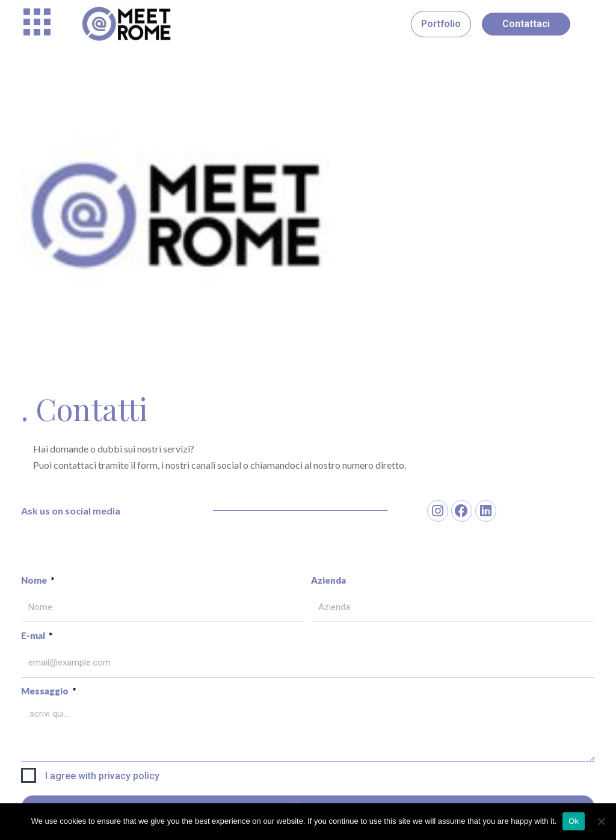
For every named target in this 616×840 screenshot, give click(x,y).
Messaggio (46, 691)
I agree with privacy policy (102, 776)
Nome (35, 580)
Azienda (328, 580)
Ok (574, 821)
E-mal (34, 635)
